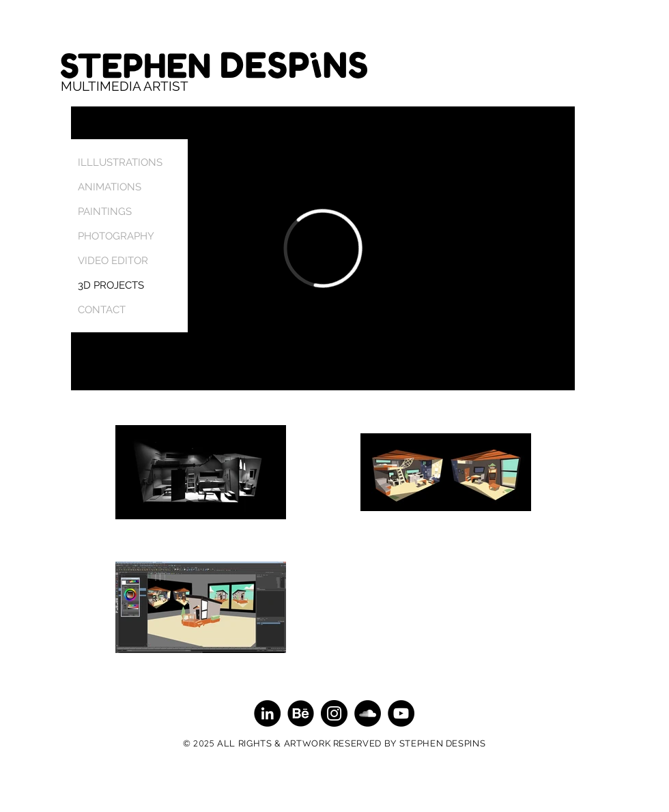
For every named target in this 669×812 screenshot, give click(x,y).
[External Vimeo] (323, 248)
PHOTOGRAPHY (116, 236)
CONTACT (102, 310)
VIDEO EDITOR (113, 261)
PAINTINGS (105, 212)
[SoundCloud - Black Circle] (368, 713)
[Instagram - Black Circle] (334, 713)
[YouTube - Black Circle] (401, 713)
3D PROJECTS (111, 285)
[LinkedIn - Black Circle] (267, 713)
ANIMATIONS (110, 187)
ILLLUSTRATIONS (120, 162)
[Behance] (301, 713)
